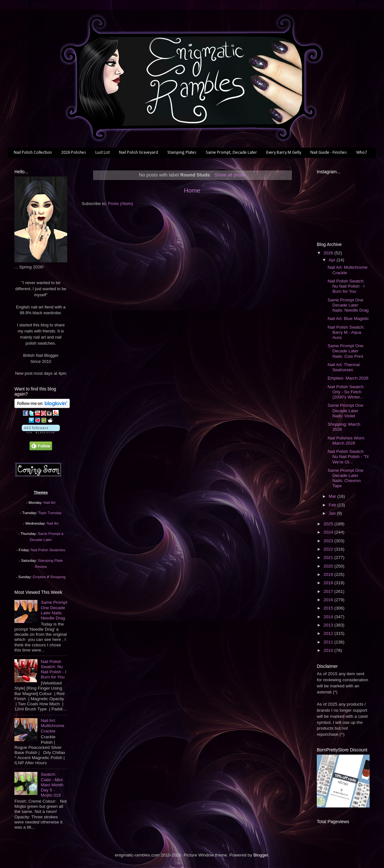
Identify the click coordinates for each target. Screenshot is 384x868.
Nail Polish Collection (33, 153)
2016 (329, 600)
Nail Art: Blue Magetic (348, 319)
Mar (333, 496)
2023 (329, 541)
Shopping (58, 577)
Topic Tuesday (50, 513)
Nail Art (49, 503)
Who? (362, 153)
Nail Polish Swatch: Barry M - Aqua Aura (346, 332)
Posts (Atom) (121, 204)
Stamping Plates (182, 153)
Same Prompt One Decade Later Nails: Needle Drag (54, 610)
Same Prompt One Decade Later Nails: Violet (346, 410)
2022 (329, 549)
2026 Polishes (74, 153)
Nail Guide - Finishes (329, 153)
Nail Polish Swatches (48, 550)
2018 (329, 583)
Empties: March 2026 (348, 378)
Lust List (103, 153)
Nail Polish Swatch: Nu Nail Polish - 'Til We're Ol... (348, 457)
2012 (329, 633)
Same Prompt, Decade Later (231, 153)
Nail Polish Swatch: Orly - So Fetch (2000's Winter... (346, 392)
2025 (329, 524)
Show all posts (230, 175)
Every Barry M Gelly (284, 153)
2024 (329, 532)
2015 (329, 608)
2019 (329, 574)
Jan (333, 513)
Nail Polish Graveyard (139, 153)
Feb (333, 505)
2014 (329, 617)
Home (192, 190)
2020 (329, 566)
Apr (333, 260)
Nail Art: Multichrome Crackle (52, 726)
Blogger (261, 855)
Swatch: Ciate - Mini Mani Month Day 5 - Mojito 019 (52, 785)
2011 (329, 642)
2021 (329, 557)
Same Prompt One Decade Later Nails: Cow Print (346, 351)
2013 (329, 625)
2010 (329, 650)
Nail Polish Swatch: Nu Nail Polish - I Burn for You (53, 669)
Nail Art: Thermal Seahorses (344, 367)
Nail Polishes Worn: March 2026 (347, 441)
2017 (329, 591)
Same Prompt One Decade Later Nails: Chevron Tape (346, 478)
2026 (329, 253)
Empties (39, 577)
